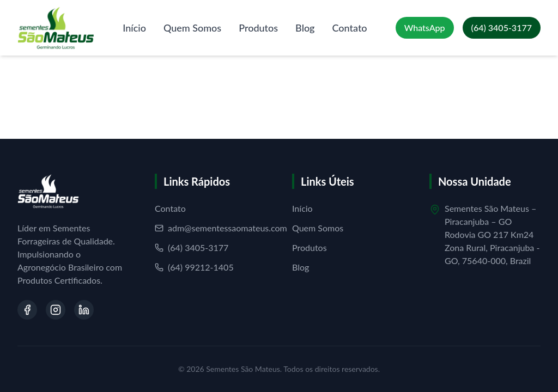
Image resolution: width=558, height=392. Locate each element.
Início (134, 28)
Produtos (258, 28)
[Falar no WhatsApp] (425, 28)
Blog (305, 28)
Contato (350, 28)
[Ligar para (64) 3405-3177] (502, 28)
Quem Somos (192, 28)
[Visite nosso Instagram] (56, 310)
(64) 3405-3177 (192, 247)
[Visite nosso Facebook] (27, 310)
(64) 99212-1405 (194, 267)
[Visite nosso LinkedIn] (84, 310)
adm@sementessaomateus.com (221, 228)
